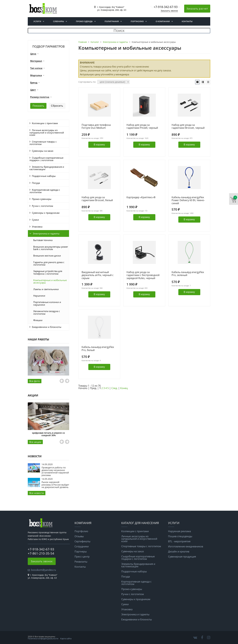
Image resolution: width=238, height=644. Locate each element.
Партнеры (81, 551)
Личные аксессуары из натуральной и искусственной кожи (47, 132)
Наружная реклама (179, 531)
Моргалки (36, 75)
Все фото (35, 381)
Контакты (187, 21)
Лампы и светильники (46, 289)
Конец (124, 388)
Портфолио (137, 21)
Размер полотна (40, 97)
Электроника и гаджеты (46, 233)
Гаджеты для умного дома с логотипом (49, 263)
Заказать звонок (169, 11)
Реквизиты (81, 562)
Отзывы (79, 536)
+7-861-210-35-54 (41, 553)
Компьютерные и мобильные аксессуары (50, 281)
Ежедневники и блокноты (47, 327)
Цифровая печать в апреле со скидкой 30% (48, 434)
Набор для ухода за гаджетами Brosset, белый (97, 199)
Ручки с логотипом (42, 206)
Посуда (36, 183)
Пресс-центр (82, 557)
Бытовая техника (43, 240)
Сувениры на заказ (43, 151)
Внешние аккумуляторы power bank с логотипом (51, 248)
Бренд (34, 83)
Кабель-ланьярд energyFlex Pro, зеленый (188, 274)
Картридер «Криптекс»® (141, 197)
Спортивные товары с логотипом (43, 143)
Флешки (38, 320)
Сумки (35, 220)
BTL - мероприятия (179, 541)
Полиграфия (112, 21)
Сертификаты (82, 541)
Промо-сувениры (42, 199)
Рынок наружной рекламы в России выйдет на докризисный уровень (55, 485)
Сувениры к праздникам (46, 213)
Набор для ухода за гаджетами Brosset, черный (188, 126)
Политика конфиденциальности (43, 638)
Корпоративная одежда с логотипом (45, 191)
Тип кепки (36, 68)
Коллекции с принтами (45, 123)
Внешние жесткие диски (47, 256)
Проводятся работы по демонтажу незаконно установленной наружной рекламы (55, 471)
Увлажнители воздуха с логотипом (47, 312)
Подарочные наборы (44, 176)
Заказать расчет (197, 9)
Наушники (39, 296)
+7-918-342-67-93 (166, 7)
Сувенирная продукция (182, 557)
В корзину (99, 145)
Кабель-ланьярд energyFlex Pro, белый (98, 349)
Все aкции (35, 442)
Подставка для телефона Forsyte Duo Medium (96, 126)
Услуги (37, 21)
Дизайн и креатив (179, 551)
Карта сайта (66, 638)
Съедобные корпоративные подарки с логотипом (46, 159)
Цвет (33, 90)
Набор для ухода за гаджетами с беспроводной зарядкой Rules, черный (143, 275)
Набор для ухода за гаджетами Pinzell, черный (142, 126)
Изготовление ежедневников (186, 546)
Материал (36, 61)
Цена (33, 54)
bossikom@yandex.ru (44, 570)
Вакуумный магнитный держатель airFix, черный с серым (98, 275)
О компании (163, 21)
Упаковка (37, 227)
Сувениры (59, 21)
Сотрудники (82, 546)
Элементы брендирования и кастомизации (47, 168)
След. (114, 388)
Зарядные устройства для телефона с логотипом (48, 272)
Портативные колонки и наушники (47, 303)
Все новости (37, 493)
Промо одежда (84, 21)
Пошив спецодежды (180, 536)
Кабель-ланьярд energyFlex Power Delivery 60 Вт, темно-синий (188, 200)
